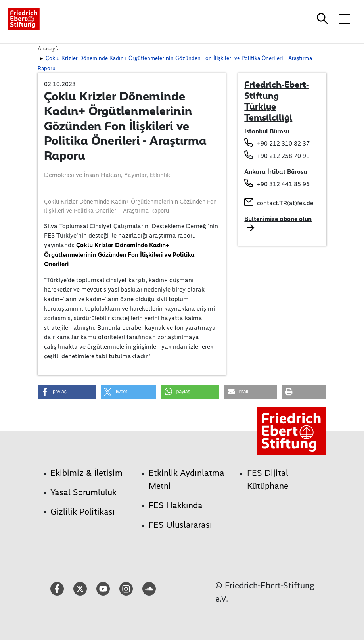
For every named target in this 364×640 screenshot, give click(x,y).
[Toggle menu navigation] (345, 19)
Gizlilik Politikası (83, 512)
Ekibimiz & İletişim (86, 473)
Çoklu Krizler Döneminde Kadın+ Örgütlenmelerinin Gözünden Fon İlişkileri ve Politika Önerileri (119, 255)
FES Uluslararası (180, 525)
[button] (67, 392)
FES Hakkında (176, 505)
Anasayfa (49, 48)
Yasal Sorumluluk (83, 492)
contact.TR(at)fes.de (285, 203)
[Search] (324, 19)
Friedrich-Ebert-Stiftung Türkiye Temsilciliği (277, 101)
